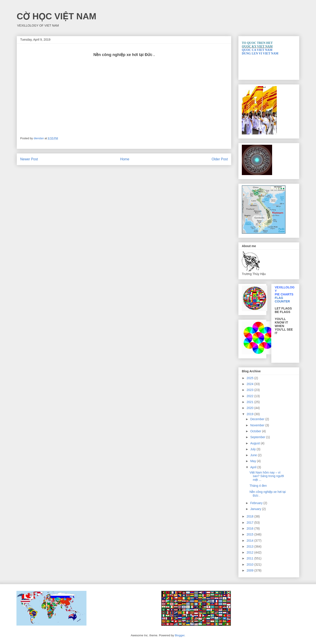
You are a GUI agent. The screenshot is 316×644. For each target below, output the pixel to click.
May (253, 461)
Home (125, 159)
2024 (250, 384)
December (258, 419)
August (255, 443)
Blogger (180, 635)
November (258, 425)
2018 (250, 516)
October (256, 431)
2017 (250, 523)
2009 (250, 570)
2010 (250, 564)
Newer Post (29, 159)
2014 (250, 541)
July (253, 449)
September (258, 437)
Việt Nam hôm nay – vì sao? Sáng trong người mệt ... (267, 476)
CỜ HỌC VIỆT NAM (57, 16)
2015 (250, 534)
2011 (250, 558)
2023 (250, 390)
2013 (250, 546)
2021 (250, 402)
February (257, 503)
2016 (250, 528)
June (254, 455)
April (254, 467)
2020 (250, 408)
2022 (250, 396)
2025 (250, 378)
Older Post (220, 159)
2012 (250, 552)
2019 (250, 414)
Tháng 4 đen (258, 486)
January (256, 509)
